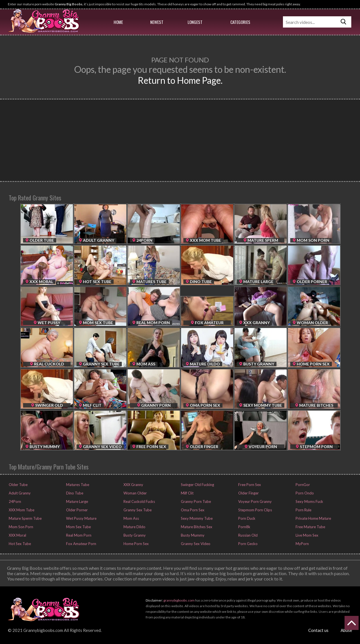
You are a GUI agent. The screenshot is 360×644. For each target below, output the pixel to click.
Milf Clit (187, 493)
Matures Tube (77, 485)
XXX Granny (133, 485)
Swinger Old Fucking (197, 485)
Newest (157, 22)
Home (118, 22)
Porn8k (244, 527)
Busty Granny (134, 535)
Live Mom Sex (307, 535)
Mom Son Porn (21, 527)
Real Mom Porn (78, 535)
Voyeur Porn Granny (255, 501)
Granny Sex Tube (137, 510)
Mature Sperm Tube (25, 518)
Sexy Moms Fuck (309, 501)
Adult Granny (19, 493)
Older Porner (76, 510)
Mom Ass (131, 518)
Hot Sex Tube (19, 544)
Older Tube (18, 485)
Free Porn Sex (249, 485)
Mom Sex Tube (78, 527)
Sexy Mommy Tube (196, 518)
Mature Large (77, 501)
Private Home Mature (313, 518)
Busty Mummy (192, 535)
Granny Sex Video (195, 544)
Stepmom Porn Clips (255, 510)
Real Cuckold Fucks (139, 501)
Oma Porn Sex (192, 510)
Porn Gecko (247, 544)
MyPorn (302, 544)
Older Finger (248, 493)
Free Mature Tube (310, 527)
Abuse (346, 630)
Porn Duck (246, 518)
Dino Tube (74, 493)
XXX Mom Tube (21, 510)
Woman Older (135, 493)
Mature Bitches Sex (196, 527)
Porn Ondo (304, 493)
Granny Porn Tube (195, 501)
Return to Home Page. (180, 80)
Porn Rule (303, 510)
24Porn (14, 501)
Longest (195, 22)
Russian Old (247, 535)
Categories (240, 22)
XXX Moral (17, 535)
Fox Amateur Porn (81, 544)
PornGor (302, 485)
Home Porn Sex (136, 544)
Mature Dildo (134, 527)
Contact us (318, 630)
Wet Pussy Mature (81, 518)
